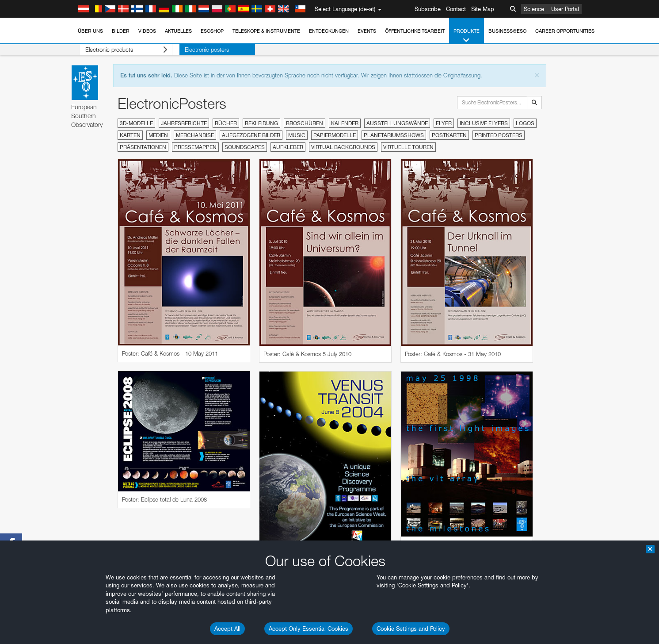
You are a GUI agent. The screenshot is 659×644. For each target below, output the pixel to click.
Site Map (483, 9)
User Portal (565, 9)
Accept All (227, 629)
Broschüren (305, 123)
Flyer (444, 123)
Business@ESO (507, 31)
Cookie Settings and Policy (411, 629)
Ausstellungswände (397, 123)
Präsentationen (143, 147)
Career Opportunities (565, 31)
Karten (130, 135)
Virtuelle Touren (408, 147)
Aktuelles (178, 31)
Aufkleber (288, 147)
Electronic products (120, 50)
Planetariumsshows (394, 135)
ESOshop (212, 31)
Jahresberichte (184, 123)
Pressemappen (195, 147)
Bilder (121, 31)
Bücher (226, 123)
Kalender (345, 123)
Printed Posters (499, 135)
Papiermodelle (335, 135)
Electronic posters (193, 50)
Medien (158, 135)
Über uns (90, 31)
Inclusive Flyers (484, 123)
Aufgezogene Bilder (251, 135)
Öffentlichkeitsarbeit (415, 31)
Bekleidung (261, 123)
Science (534, 9)
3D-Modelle (136, 123)
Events (367, 31)
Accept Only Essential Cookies (309, 629)
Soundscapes (245, 147)
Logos (525, 123)
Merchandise (195, 135)
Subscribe (428, 9)
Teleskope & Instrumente (266, 31)
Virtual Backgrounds (343, 147)
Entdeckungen (329, 31)
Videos (147, 31)
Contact (456, 9)
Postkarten (449, 135)
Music (297, 135)
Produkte (467, 36)
